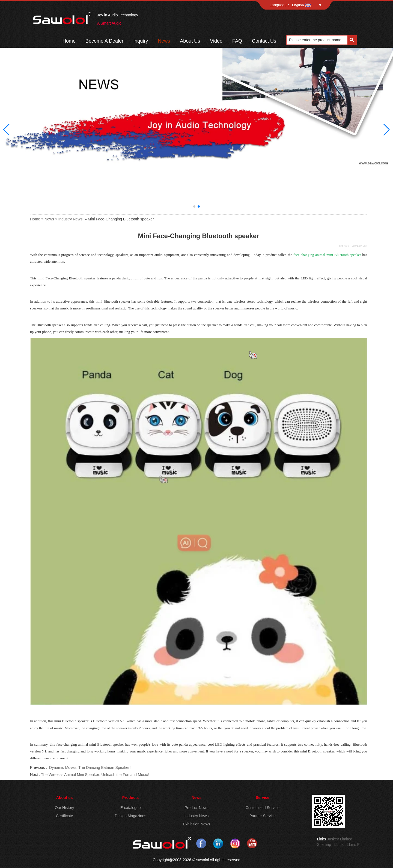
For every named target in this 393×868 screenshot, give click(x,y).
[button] (194, 206)
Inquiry (141, 41)
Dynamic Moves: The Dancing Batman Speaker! (89, 767)
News (164, 41)
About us (65, 798)
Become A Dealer (104, 41)
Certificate (65, 816)
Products (131, 798)
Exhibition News (196, 824)
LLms (339, 845)
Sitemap (324, 845)
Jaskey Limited (340, 839)
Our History (65, 808)
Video (216, 41)
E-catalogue (131, 808)
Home (69, 41)
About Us (190, 41)
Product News (196, 808)
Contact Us (264, 41)
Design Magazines (130, 816)
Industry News (71, 219)
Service (263, 798)
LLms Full (355, 845)
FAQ (237, 41)
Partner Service (263, 816)
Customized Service (263, 808)
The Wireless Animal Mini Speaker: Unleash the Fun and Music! (95, 775)
